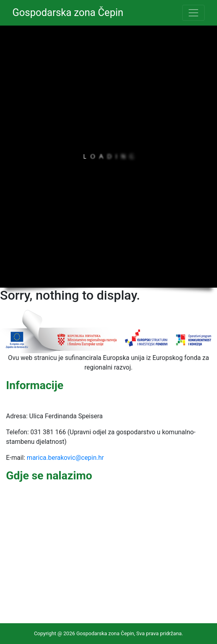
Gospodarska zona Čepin (68, 13)
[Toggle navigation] (193, 13)
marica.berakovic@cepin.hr (65, 458)
